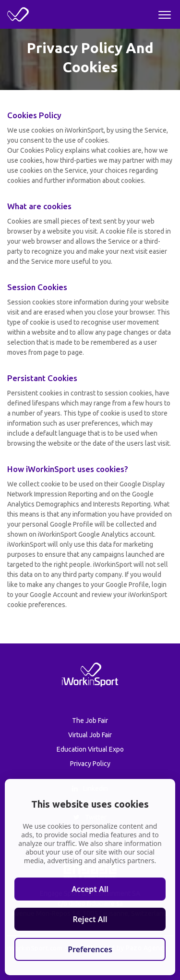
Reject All (90, 919)
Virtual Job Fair (90, 735)
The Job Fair (90, 721)
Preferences (90, 949)
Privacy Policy (90, 764)
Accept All (90, 889)
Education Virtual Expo (90, 749)
